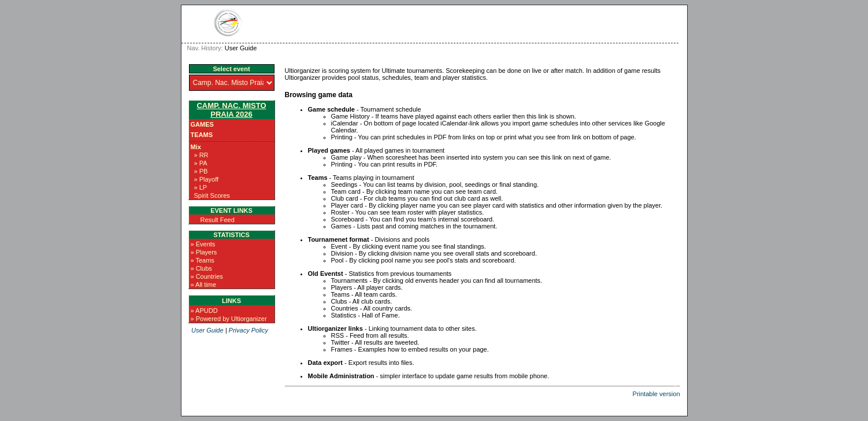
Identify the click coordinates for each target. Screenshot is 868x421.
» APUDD (204, 311)
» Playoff (207, 179)
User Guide (207, 330)
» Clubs (201, 268)
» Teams (203, 260)
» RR (201, 155)
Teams (202, 135)
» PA (201, 163)
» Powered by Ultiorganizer (229, 319)
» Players (204, 252)
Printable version (656, 394)
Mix (196, 147)
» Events (203, 244)
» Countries (207, 276)
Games (202, 124)
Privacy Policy (248, 330)
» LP (201, 187)
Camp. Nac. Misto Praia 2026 (231, 110)
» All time (204, 285)
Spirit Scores (212, 195)
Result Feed (218, 220)
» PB (201, 171)
